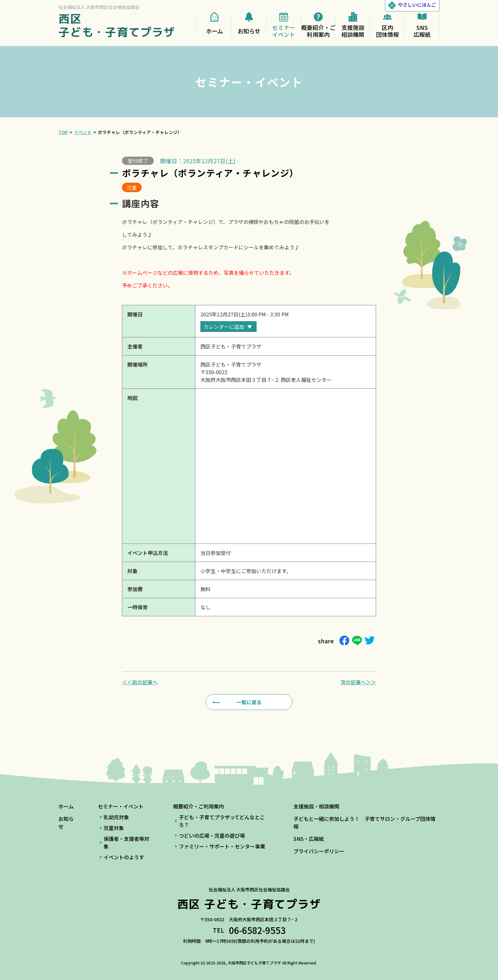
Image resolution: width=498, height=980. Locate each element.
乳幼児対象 (116, 817)
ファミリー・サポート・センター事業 (222, 846)
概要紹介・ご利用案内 (199, 806)
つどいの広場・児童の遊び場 (212, 835)
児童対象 (114, 828)
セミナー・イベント (121, 806)
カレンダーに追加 (224, 327)
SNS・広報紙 (309, 839)
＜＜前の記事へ (140, 682)
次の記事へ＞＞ (358, 682)
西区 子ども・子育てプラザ (117, 25)
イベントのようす (124, 857)
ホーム (66, 806)
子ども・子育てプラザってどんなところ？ (222, 821)
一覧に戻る (249, 702)
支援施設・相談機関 (316, 806)
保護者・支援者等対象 (126, 842)
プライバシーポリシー (319, 851)
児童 (132, 187)
